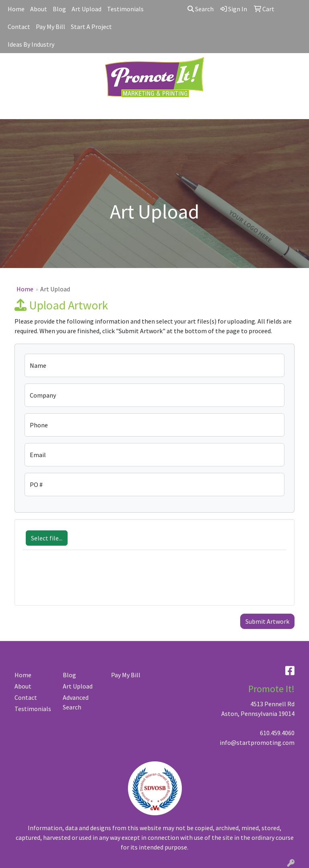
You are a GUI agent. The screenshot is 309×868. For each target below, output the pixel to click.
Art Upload (87, 9)
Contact (19, 27)
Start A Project (91, 27)
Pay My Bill (50, 27)
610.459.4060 (277, 733)
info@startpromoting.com (257, 742)
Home (16, 9)
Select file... (47, 538)
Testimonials (125, 9)
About (39, 9)
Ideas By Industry (31, 44)
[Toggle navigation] (12, 110)
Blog (59, 9)
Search (201, 9)
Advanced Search (76, 702)
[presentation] (84, 582)
